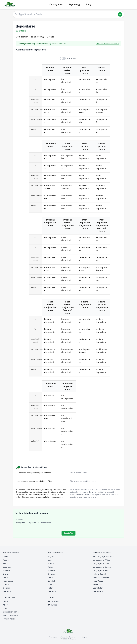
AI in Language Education (104, 556)
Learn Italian (98, 588)
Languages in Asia (101, 570)
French (6, 584)
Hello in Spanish (100, 574)
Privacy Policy (9, 619)
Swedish (52, 581)
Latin (50, 560)
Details (50, 37)
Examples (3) (38, 37)
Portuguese (8, 581)
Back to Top (68, 533)
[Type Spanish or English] (68, 14)
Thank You (97, 584)
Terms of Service (10, 615)
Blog (89, 4)
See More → (98, 591)
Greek (6, 556)
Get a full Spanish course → (108, 44)
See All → (7, 591)
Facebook (54, 601)
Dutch (5, 577)
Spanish (33, 523)
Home (6, 601)
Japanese (7, 567)
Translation (72, 58)
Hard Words (98, 581)
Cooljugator (20, 523)
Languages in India (101, 563)
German (6, 588)
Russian (6, 560)
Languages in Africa (101, 560)
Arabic (6, 563)
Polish (51, 588)
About (6, 605)
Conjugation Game (11, 612)
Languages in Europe (102, 567)
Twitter (52, 605)
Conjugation (56, 4)
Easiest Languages (101, 577)
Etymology (75, 4)
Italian (50, 567)
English (6, 574)
